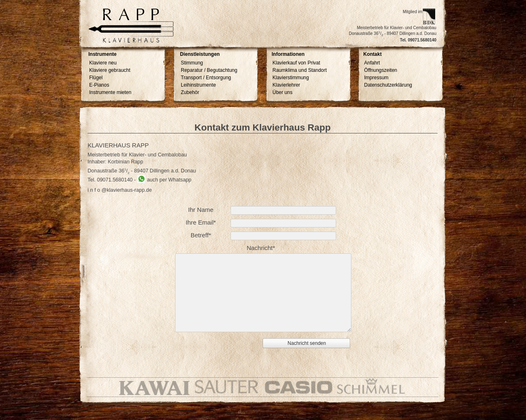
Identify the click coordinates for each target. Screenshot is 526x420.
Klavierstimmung (291, 78)
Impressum (376, 78)
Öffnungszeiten (381, 70)
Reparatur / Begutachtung (209, 70)
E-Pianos (99, 85)
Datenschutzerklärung (388, 85)
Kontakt (373, 54)
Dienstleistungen (200, 54)
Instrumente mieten (110, 92)
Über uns (283, 92)
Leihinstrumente (198, 85)
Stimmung (192, 63)
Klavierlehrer (286, 85)
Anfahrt (372, 63)
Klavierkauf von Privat (296, 63)
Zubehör (190, 92)
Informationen (288, 54)
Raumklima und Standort (300, 70)
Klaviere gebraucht (110, 70)
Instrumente (103, 54)
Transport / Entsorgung (206, 78)
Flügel (96, 78)
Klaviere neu (103, 63)
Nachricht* (261, 248)
